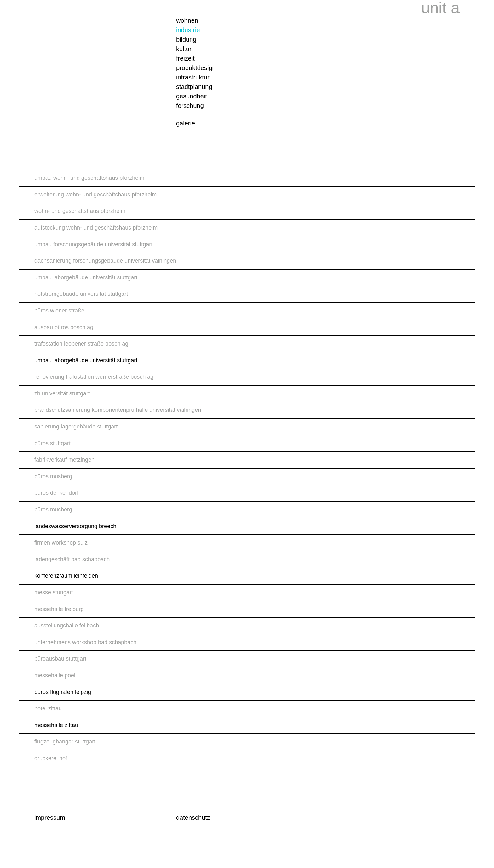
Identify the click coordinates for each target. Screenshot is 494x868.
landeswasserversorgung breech (75, 526)
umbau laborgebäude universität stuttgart (86, 360)
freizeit (185, 58)
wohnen (187, 20)
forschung (190, 106)
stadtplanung (194, 87)
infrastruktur (193, 77)
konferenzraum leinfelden (66, 576)
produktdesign (196, 68)
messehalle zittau (56, 725)
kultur (184, 49)
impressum (50, 818)
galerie (186, 123)
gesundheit (192, 96)
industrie (188, 30)
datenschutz (193, 818)
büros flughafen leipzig (63, 692)
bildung (186, 39)
